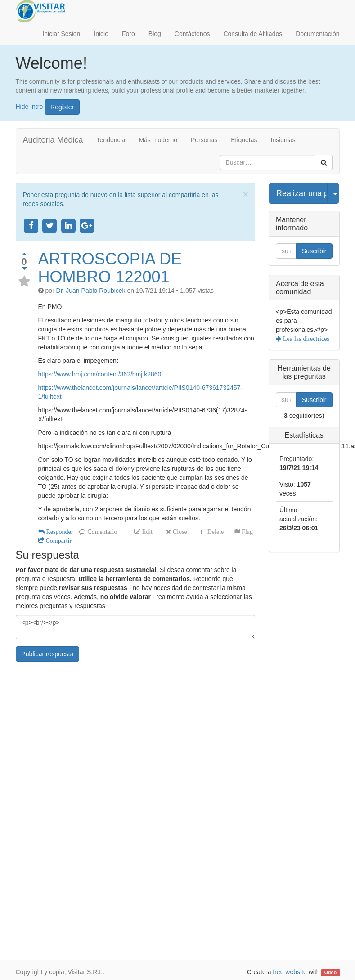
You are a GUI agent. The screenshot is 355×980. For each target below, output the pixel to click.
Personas (204, 140)
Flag (246, 532)
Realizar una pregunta (302, 193)
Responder (59, 532)
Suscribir (314, 251)
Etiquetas (244, 140)
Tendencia (111, 140)
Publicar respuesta (48, 654)
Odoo (330, 972)
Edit (146, 532)
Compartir (58, 541)
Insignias (283, 140)
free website (290, 972)
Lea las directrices (305, 339)
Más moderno (158, 140)
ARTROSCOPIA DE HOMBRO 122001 (110, 268)
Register (62, 107)
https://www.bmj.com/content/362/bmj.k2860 (100, 374)
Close (179, 532)
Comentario (101, 532)
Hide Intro (29, 106)
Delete (215, 532)
